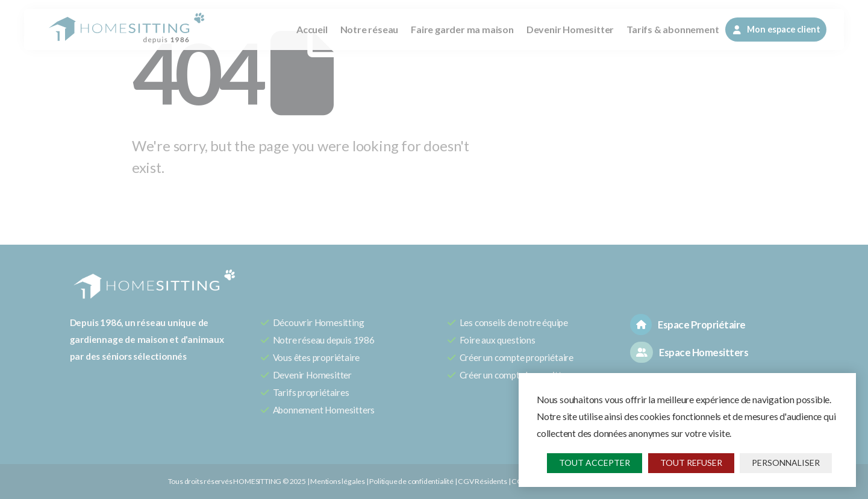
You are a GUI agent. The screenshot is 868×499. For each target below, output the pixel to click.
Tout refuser (691, 463)
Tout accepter (595, 463)
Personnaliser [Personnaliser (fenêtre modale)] (786, 463)
